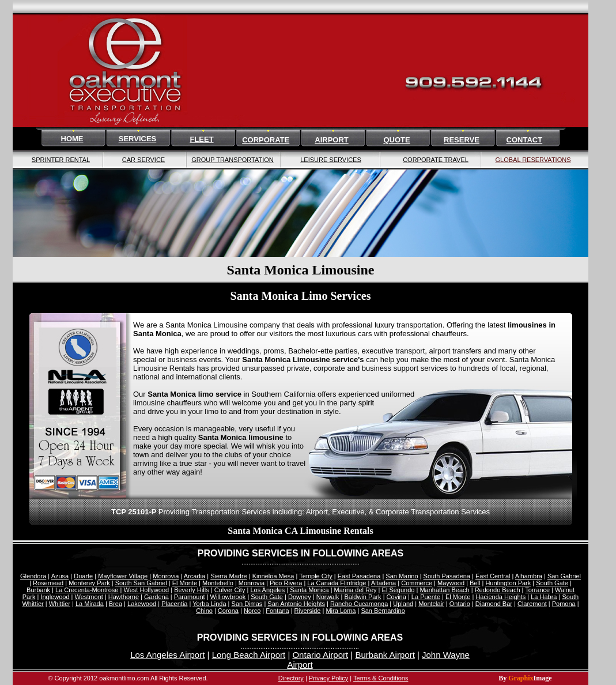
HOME (72, 139)
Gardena (156, 597)
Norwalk (328, 597)
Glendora (33, 576)
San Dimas (247, 604)
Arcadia (194, 576)
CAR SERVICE (143, 160)
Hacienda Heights (500, 597)
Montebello (218, 583)
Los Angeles (267, 590)
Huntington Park (508, 583)
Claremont (532, 604)
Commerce (417, 583)
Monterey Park (89, 583)
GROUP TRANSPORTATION (233, 160)
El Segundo (398, 590)
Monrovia (166, 576)
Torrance (537, 590)
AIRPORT (332, 140)
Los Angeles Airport (167, 655)
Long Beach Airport (249, 655)
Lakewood (142, 604)
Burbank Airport (385, 655)
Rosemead (48, 583)
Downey (300, 597)
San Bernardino (383, 611)
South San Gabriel (141, 583)
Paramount (190, 597)
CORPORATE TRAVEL (436, 160)
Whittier (60, 604)
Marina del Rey (356, 590)
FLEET (201, 139)
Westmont (89, 597)
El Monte (185, 583)
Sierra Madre (229, 576)
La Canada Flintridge (337, 583)
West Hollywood (146, 590)
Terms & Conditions (381, 678)
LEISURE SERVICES (331, 160)
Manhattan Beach (444, 590)
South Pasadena (447, 576)
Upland (403, 604)
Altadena (383, 583)
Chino (204, 611)
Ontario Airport (320, 655)
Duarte (83, 576)
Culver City (230, 590)
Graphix (521, 678)
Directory (291, 678)
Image (543, 678)
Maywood (451, 583)
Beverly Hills (192, 590)
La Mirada (90, 604)
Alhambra (529, 576)
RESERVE (462, 140)
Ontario (460, 604)
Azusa (60, 576)
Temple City (315, 576)
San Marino (402, 576)
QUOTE (396, 140)
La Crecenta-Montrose (87, 590)
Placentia (174, 604)
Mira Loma (341, 611)
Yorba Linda (209, 604)
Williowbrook (228, 597)
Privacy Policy (328, 678)
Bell (475, 583)
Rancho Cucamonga (359, 604)
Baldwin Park (362, 597)
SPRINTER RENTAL (61, 160)
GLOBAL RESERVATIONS (533, 160)
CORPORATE (266, 140)
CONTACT (525, 140)
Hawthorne (124, 597)
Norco (252, 611)
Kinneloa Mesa (273, 576)
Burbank (38, 590)
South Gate (552, 583)
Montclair (431, 604)
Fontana (277, 611)
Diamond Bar (494, 604)
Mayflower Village (123, 576)
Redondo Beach (498, 590)
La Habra (544, 597)
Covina (396, 597)
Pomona (564, 604)
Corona (228, 611)
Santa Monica (309, 590)
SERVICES (138, 139)
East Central (493, 576)
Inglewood (55, 597)
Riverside (308, 611)
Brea (116, 604)
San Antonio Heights (296, 604)
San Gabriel (564, 576)
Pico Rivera (286, 583)
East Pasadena (359, 576)
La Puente (426, 597)
